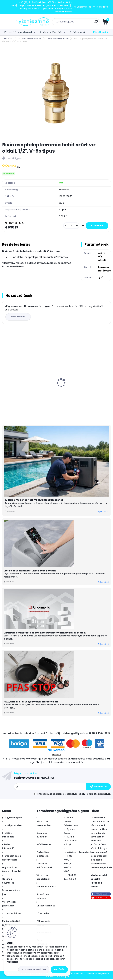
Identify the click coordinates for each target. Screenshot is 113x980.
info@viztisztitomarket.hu (79, 853)
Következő (100, 32)
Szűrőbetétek (78, 32)
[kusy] (69, 226)
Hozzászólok (19, 317)
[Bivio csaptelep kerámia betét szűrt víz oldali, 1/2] (56, 93)
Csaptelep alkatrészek (58, 38)
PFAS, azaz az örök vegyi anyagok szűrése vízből (31, 702)
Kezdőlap (9, 38)
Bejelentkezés (84, 7)
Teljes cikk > (102, 512)
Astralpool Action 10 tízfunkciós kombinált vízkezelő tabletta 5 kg (84, 389)
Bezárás (59, 969)
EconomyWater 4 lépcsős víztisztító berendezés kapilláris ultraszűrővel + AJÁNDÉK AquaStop (25, 390)
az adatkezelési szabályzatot (65, 795)
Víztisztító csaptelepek (30, 38)
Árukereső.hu (56, 755)
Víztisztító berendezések (18, 32)
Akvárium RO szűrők (51, 32)
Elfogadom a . (74, 795)
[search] (92, 23)
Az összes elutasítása (34, 970)
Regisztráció (102, 7)
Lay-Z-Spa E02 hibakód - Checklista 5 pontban (30, 571)
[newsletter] (98, 787)
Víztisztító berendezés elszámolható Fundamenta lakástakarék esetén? (45, 633)
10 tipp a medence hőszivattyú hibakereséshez (34, 500)
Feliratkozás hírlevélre (34, 779)
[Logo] (20, 22)
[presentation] (4, 379)
